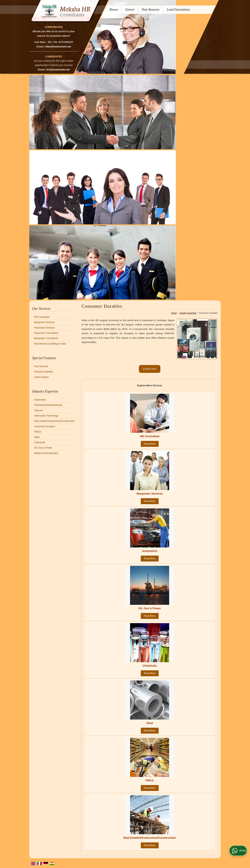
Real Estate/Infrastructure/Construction (54, 421)
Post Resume (151, 10)
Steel (37, 437)
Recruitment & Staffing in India (50, 344)
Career (130, 10)
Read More (150, 444)
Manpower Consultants (46, 338)
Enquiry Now (150, 369)
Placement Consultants (46, 333)
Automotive (40, 400)
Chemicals (40, 442)
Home (114, 10)
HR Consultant (42, 317)
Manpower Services (44, 322)
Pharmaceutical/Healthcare (48, 405)
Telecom (39, 410)
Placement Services (45, 328)
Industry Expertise (44, 372)
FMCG (38, 432)
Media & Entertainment (46, 453)
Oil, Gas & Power (43, 448)
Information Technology (46, 416)
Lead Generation (178, 10)
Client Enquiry (42, 377)
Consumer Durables (45, 426)
